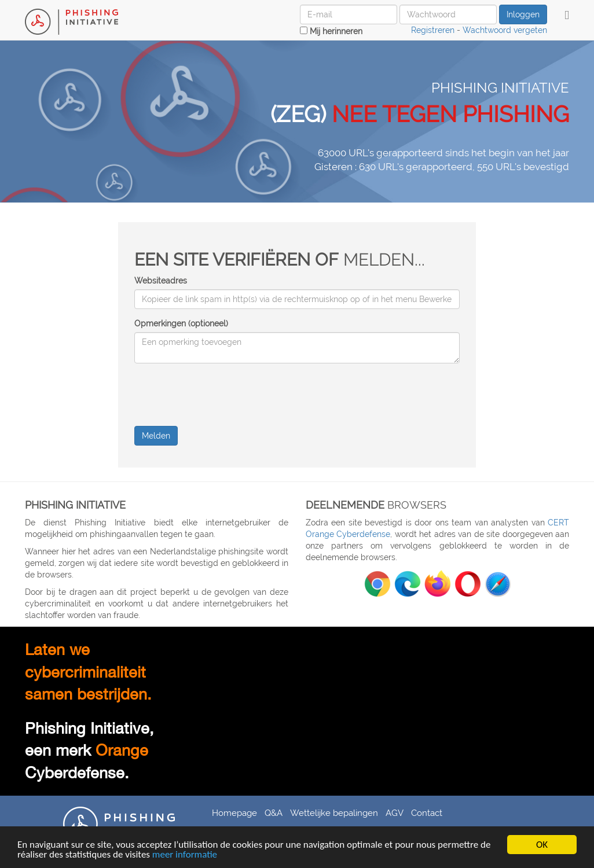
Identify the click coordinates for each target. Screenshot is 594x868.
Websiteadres (161, 281)
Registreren (433, 30)
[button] (567, 15)
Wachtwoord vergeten (505, 30)
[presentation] (222, 395)
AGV (395, 813)
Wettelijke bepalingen (334, 813)
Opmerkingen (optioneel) (181, 323)
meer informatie (185, 855)
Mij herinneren (331, 31)
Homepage (234, 813)
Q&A (274, 813)
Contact (427, 813)
